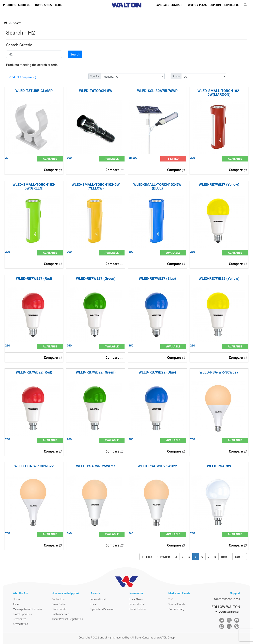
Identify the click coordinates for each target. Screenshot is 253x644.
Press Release (138, 609)
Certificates (20, 619)
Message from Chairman (27, 609)
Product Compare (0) (22, 77)
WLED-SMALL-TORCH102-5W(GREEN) (34, 186)
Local (93, 604)
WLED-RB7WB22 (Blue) (157, 372)
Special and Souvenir (102, 609)
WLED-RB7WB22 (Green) (96, 372)
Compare (53, 170)
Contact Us (58, 599)
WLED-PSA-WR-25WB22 (157, 466)
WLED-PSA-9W (219, 466)
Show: (176, 76)
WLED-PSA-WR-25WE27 (96, 466)
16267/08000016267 (227, 599)
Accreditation (20, 624)
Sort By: (95, 76)
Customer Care (60, 614)
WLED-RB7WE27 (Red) (34, 278)
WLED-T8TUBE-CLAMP (34, 91)
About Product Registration (67, 619)
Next (226, 557)
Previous (163, 557)
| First (147, 557)
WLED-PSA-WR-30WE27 (219, 372)
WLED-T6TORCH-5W (96, 91)
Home (16, 599)
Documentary (176, 609)
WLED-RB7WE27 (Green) (96, 278)
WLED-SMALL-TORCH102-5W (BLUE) (157, 186)
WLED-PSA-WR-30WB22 (34, 466)
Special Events (177, 604)
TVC (171, 599)
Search (17, 23)
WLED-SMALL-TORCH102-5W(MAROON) (219, 93)
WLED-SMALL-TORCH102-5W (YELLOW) (96, 186)
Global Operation (22, 614)
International (98, 599)
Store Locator (60, 609)
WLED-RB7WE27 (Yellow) (219, 184)
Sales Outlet (59, 604)
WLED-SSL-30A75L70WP (157, 91)
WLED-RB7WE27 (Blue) (157, 278)
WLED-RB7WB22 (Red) (34, 372)
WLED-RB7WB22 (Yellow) (219, 278)
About (16, 604)
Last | (240, 557)
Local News (136, 599)
